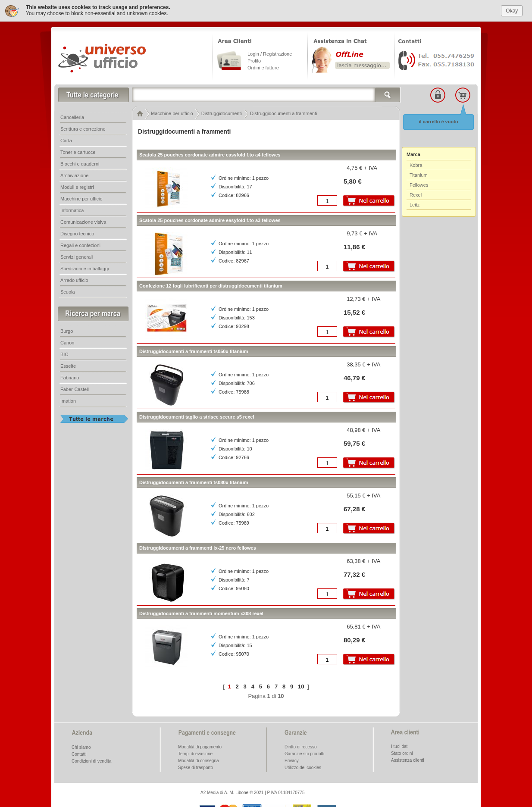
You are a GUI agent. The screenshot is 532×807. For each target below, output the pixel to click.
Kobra (416, 163)
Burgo (67, 329)
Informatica (72, 208)
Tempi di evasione (195, 752)
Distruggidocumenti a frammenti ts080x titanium (194, 480)
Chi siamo (81, 745)
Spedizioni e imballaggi (85, 266)
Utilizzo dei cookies (303, 765)
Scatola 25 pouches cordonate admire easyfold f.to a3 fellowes (210, 218)
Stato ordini (402, 751)
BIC (64, 352)
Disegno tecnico (77, 231)
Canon (67, 341)
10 (301, 684)
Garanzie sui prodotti (304, 752)
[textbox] (266, 93)
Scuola (68, 290)
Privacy (292, 759)
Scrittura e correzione (83, 127)
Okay (512, 8)
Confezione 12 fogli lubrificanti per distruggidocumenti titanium (211, 284)
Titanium (419, 173)
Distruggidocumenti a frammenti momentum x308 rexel (201, 611)
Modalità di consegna (199, 759)
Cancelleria (72, 115)
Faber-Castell (75, 387)
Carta (66, 138)
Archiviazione (74, 173)
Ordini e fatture (263, 66)
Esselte (68, 364)
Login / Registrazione (270, 52)
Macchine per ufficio (81, 197)
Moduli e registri (77, 185)
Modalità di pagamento (200, 745)
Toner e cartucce (78, 150)
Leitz (415, 203)
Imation (68, 399)
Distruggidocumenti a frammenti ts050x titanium (194, 349)
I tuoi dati (400, 744)
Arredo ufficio (74, 278)
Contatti (79, 752)
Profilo (254, 59)
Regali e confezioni (80, 243)
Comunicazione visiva (83, 220)
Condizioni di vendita (91, 759)
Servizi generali (77, 255)
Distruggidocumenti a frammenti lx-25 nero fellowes (198, 546)
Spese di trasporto (196, 765)
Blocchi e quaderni (80, 162)
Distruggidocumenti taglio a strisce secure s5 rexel (197, 415)
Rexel (416, 193)
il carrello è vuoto (438, 119)
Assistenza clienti (408, 758)
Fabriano (70, 375)
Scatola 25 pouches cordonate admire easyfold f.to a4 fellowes (210, 153)
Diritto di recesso (300, 745)
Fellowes (419, 183)
